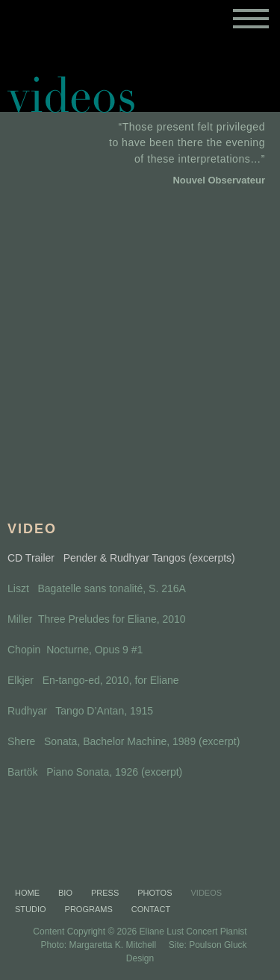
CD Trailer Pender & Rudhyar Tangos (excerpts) (121, 558)
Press (105, 893)
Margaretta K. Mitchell (112, 945)
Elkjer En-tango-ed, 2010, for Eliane (93, 680)
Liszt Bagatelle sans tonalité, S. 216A (97, 588)
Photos (155, 893)
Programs (89, 909)
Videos (207, 893)
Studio (31, 909)
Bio (65, 893)
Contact (151, 909)
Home (27, 893)
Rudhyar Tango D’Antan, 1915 (80, 711)
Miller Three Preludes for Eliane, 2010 (97, 619)
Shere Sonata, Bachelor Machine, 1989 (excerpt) (124, 741)
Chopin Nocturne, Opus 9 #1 (75, 650)
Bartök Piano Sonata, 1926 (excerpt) (95, 772)
